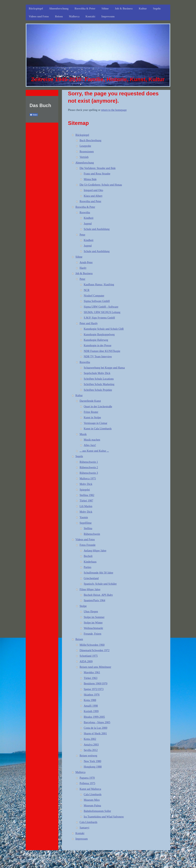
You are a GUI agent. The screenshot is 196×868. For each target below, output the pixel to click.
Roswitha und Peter (90, 201)
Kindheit (89, 218)
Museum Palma (92, 806)
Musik (83, 434)
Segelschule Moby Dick (97, 373)
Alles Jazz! (90, 445)
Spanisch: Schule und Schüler (100, 584)
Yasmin (84, 517)
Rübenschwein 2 (89, 467)
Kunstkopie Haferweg (96, 340)
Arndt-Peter (86, 262)
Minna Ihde (90, 179)
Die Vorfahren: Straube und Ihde (98, 168)
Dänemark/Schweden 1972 (94, 650)
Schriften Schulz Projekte (98, 390)
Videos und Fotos (85, 539)
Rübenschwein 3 (89, 473)
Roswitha (85, 212)
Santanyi (84, 828)
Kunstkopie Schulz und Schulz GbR (104, 329)
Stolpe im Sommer (94, 617)
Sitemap (52, 855)
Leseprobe (85, 146)
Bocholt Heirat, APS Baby (98, 595)
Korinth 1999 (91, 711)
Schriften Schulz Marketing (99, 384)
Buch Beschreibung (90, 140)
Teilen (34, 115)
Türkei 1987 (86, 501)
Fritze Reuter (91, 412)
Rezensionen (87, 152)
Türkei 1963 (90, 678)
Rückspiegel (82, 135)
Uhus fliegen (91, 612)
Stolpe (83, 606)
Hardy (83, 268)
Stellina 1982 (87, 495)
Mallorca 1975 (88, 479)
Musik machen (92, 440)
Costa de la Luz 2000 (95, 728)
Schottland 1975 (89, 656)
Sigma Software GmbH (97, 301)
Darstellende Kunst (90, 401)
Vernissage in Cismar (95, 423)
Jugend (88, 224)
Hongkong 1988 (93, 767)
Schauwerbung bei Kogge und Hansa (104, 368)
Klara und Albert (93, 196)
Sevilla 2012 (91, 750)
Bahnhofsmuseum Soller (97, 811)
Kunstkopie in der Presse (97, 345)
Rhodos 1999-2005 (94, 717)
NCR (87, 290)
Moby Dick (86, 484)
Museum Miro (92, 800)
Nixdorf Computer (94, 296)
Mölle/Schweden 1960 (92, 645)
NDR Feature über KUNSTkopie (102, 351)
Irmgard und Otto (93, 190)
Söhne (79, 257)
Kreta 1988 (90, 700)
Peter (82, 235)
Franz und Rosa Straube (97, 174)
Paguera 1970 (87, 778)
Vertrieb (84, 157)
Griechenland (91, 578)
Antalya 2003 (91, 745)
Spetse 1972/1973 (94, 689)
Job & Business (84, 273)
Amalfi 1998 (91, 706)
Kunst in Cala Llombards (98, 429)
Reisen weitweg (88, 756)
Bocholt (88, 556)
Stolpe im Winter (93, 623)
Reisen (79, 639)
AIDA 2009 (86, 661)
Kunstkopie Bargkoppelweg (99, 334)
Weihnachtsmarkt (93, 628)
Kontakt (80, 833)
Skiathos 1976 (92, 695)
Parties (87, 567)
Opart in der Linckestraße (98, 407)
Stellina (88, 528)
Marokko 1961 (92, 672)
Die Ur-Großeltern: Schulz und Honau (101, 185)
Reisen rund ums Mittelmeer (95, 667)
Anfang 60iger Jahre (95, 551)
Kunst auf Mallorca (90, 789)
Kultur (79, 395)
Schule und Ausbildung (97, 229)
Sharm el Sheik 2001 (95, 734)
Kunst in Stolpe (92, 417)
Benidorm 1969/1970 (95, 684)
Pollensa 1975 (87, 783)
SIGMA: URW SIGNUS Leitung (102, 312)
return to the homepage (114, 110)
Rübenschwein (92, 534)
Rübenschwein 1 (89, 462)
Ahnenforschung (85, 163)
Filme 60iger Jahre (90, 589)
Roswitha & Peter (85, 207)
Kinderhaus (90, 562)
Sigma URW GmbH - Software (101, 307)
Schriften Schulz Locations (99, 379)
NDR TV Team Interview (98, 357)
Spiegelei (85, 490)
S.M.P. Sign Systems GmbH (99, 318)
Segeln (79, 456)
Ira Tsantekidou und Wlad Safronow (104, 817)
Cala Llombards (93, 794)
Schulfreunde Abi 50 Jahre (98, 573)
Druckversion (38, 855)
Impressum (82, 839)
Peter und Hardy (89, 323)
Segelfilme (86, 523)
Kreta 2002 (90, 739)
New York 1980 (92, 761)
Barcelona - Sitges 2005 (97, 722)
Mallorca (80, 772)
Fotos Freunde (88, 545)
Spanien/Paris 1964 (94, 600)
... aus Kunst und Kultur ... (94, 451)
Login (164, 855)
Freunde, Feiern (92, 634)
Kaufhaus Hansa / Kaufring (99, 285)
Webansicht (161, 859)
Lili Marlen (86, 506)
